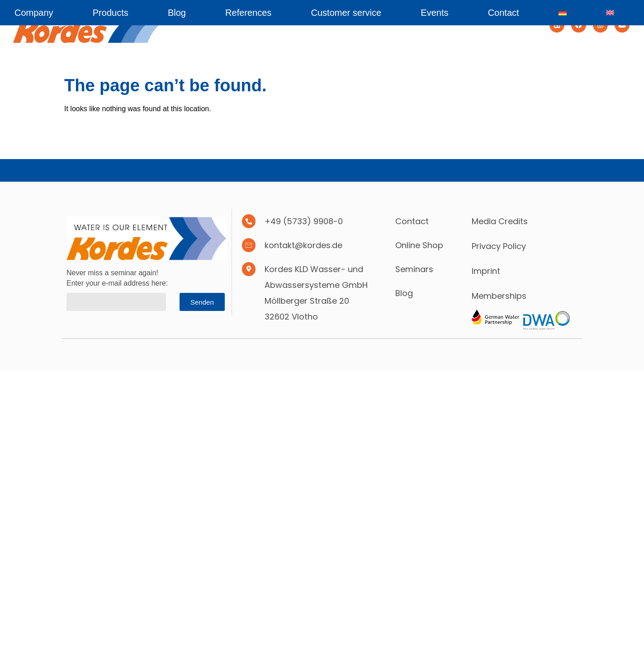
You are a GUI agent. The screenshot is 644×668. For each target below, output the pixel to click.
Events (434, 13)
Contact (504, 13)
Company (34, 13)
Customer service (346, 13)
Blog (177, 13)
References (248, 13)
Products (111, 13)
